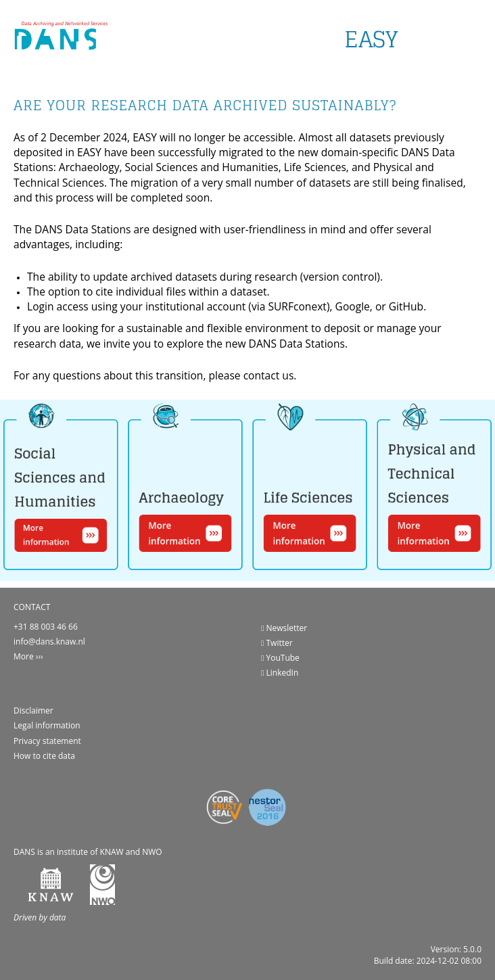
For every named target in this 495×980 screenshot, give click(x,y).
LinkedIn (280, 673)
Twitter (277, 643)
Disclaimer (33, 710)
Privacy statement (47, 741)
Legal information (47, 725)
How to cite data (44, 756)
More (24, 656)
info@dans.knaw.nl (49, 641)
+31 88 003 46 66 (46, 627)
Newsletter (284, 628)
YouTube (280, 658)
